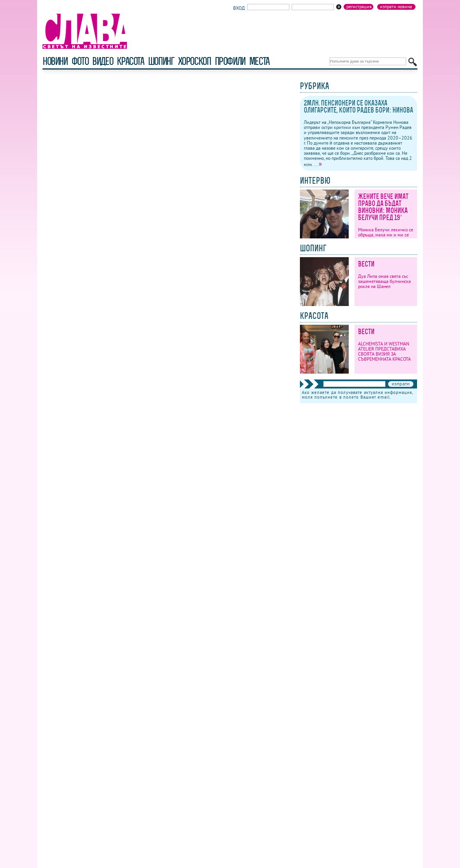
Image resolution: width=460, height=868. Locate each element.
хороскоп (194, 61)
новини (55, 61)
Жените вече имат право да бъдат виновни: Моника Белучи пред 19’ (383, 207)
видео (103, 61)
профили (230, 61)
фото (80, 61)
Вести (366, 264)
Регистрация (359, 7)
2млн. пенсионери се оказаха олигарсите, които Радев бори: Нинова (358, 106)
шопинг (161, 61)
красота (130, 61)
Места (259, 61)
